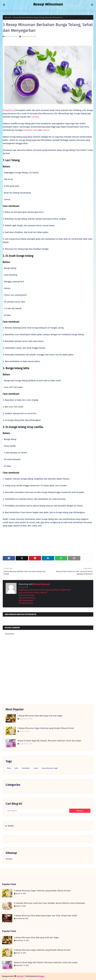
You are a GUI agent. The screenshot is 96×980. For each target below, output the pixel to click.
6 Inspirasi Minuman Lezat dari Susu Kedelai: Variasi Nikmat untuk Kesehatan (50, 903)
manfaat (35, 117)
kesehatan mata (30, 130)
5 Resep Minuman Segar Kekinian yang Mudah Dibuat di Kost (46, 728)
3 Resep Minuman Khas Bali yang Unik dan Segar (40, 716)
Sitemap (9, 859)
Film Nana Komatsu (26, 603)
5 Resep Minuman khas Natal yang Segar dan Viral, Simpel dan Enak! (45, 916)
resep (36, 768)
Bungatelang (9, 110)
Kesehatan (26, 768)
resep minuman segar (50, 768)
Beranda (8, 17)
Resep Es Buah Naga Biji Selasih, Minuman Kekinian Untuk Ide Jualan (49, 741)
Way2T (22, 976)
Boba (9, 768)
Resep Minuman (12, 36)
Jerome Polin (23, 587)
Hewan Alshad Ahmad (27, 598)
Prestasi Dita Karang (26, 595)
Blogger (41, 976)
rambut (46, 130)
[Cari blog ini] (37, 811)
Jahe (16, 768)
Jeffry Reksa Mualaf (26, 600)
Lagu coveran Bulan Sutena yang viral (33, 593)
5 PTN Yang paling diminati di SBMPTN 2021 (55, 590)
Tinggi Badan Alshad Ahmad (29, 590)
